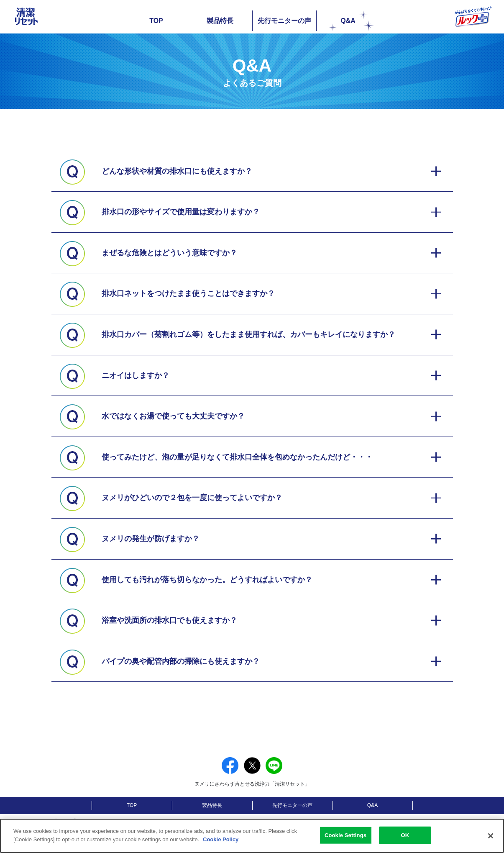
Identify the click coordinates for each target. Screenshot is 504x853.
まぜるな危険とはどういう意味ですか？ (169, 253)
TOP (156, 21)
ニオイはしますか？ (136, 375)
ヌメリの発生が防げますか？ (151, 539)
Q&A (351, 20)
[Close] (491, 842)
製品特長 (220, 21)
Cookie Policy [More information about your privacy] (221, 846)
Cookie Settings (345, 841)
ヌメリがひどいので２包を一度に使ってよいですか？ (192, 498)
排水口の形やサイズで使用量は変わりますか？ (181, 212)
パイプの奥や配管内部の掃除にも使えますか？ (181, 661)
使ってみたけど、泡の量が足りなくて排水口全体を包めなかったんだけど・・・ (237, 457)
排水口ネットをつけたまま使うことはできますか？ (188, 293)
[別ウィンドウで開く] (145, 823)
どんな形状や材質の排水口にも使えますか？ (177, 171)
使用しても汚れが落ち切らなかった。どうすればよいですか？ (207, 580)
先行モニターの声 (284, 21)
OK (405, 841)
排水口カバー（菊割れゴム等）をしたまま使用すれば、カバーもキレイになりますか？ (248, 334)
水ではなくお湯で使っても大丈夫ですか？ (173, 416)
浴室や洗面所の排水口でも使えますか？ (169, 620)
